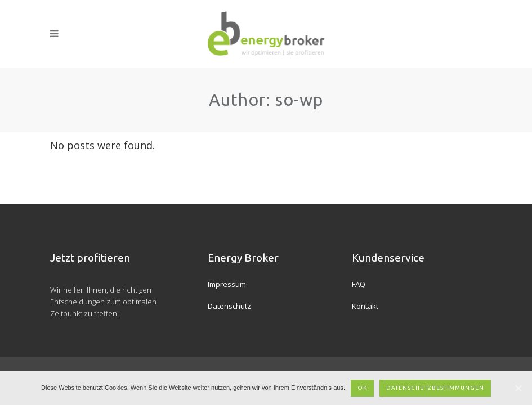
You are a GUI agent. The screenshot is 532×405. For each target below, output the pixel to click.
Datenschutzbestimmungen (435, 388)
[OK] (518, 388)
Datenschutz (229, 306)
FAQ (359, 284)
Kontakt (365, 306)
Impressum (227, 284)
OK (362, 388)
